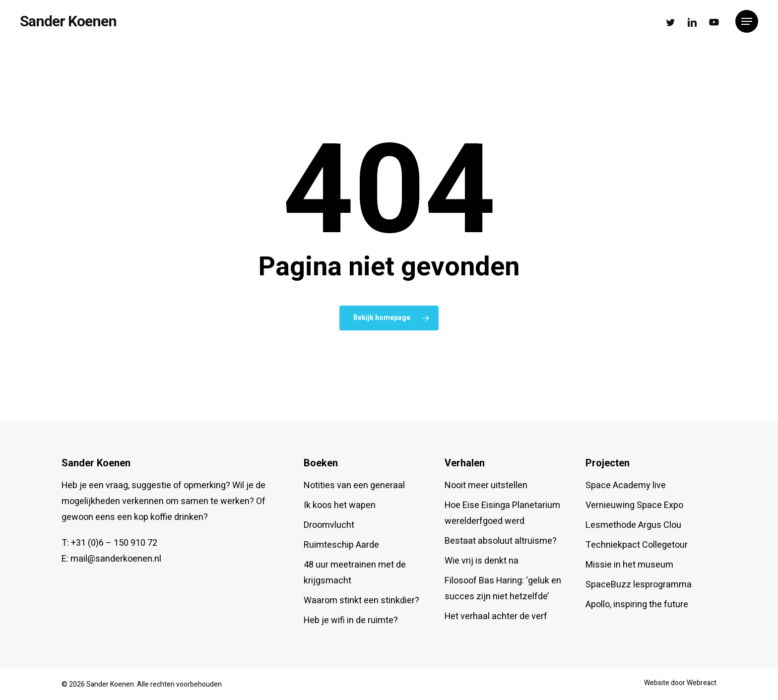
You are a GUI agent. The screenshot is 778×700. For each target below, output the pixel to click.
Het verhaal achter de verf (496, 616)
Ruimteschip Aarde (341, 545)
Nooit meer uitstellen (486, 485)
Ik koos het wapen (340, 505)
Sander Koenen (68, 21)
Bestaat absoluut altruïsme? (501, 541)
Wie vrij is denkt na (482, 561)
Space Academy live (626, 485)
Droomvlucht (329, 525)
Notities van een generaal (354, 485)
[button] (747, 22)
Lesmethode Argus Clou (633, 525)
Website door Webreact (680, 683)
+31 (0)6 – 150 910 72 (114, 543)
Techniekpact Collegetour (637, 545)
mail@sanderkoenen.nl (116, 559)
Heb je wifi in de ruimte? (351, 620)
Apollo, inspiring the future (637, 605)
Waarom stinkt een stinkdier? (361, 601)
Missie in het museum (629, 565)
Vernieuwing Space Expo (634, 505)
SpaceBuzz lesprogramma (639, 585)
